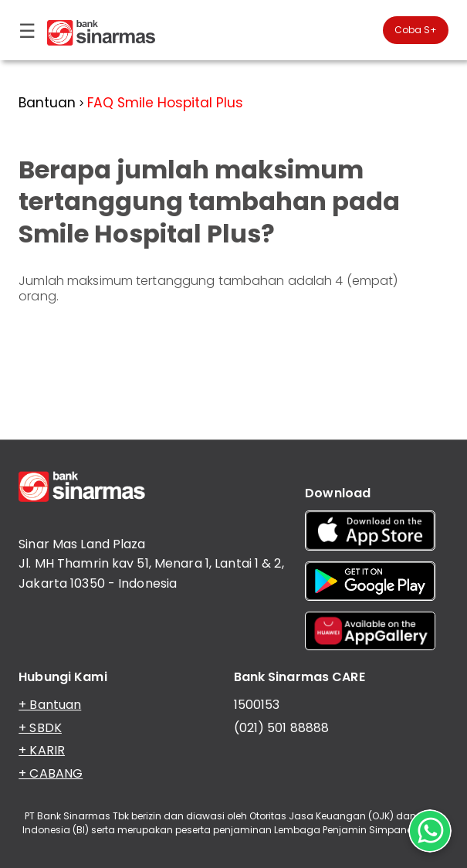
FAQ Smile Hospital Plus (165, 103)
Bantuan (47, 103)
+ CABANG (51, 773)
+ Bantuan (50, 705)
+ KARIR (42, 750)
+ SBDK (40, 728)
